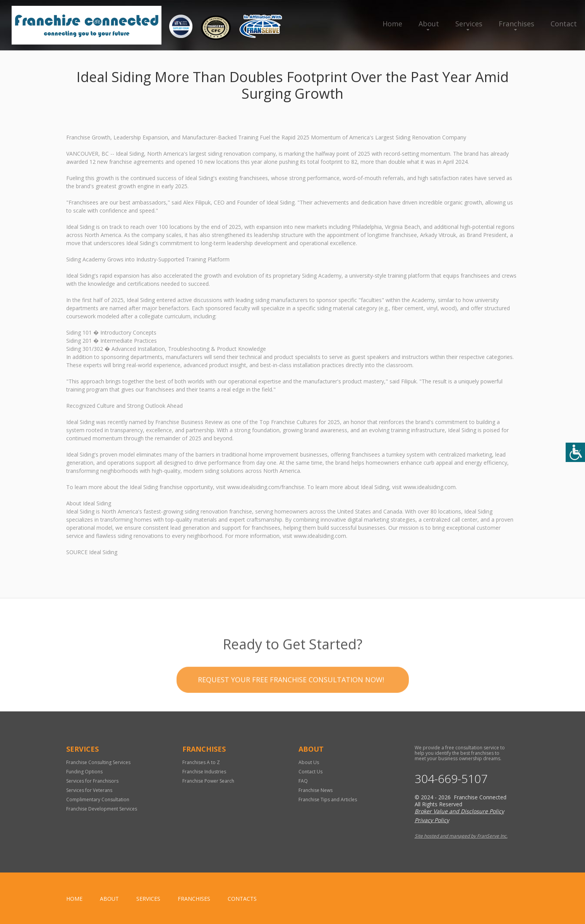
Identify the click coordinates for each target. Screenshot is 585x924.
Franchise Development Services (102, 809)
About (429, 24)
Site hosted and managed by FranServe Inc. (461, 836)
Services (469, 24)
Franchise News (316, 790)
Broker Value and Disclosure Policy (459, 811)
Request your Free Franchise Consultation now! (291, 692)
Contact (564, 24)
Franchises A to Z (201, 762)
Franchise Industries (204, 772)
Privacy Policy (432, 820)
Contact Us (311, 772)
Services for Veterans (89, 790)
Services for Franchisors (92, 781)
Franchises (516, 24)
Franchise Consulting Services (98, 762)
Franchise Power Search (208, 781)
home (74, 899)
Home (392, 24)
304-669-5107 (451, 779)
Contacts (242, 899)
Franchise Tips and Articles (328, 799)
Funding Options (84, 772)
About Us (309, 762)
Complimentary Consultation (98, 799)
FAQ (303, 781)
